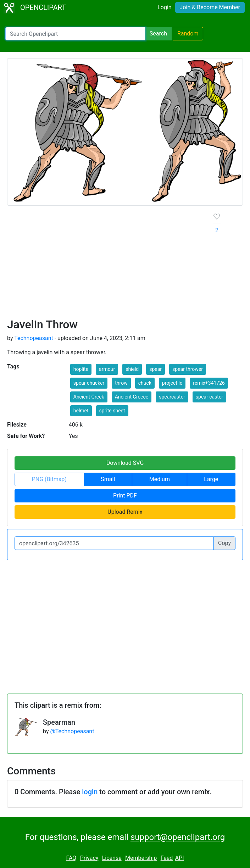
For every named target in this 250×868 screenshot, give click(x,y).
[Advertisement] (104, 265)
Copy (224, 543)
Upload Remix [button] (125, 512)
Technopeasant (34, 338)
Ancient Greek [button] (89, 397)
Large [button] (211, 479)
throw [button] (121, 383)
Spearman (59, 722)
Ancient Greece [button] (132, 397)
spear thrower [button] (188, 369)
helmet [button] (81, 411)
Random (188, 34)
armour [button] (107, 369)
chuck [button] (145, 383)
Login (164, 7)
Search (158, 34)
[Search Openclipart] (75, 34)
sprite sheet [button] (112, 411)
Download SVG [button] (125, 463)
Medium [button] (160, 479)
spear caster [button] (209, 397)
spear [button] (155, 369)
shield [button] (132, 369)
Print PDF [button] (125, 496)
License (112, 858)
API (180, 858)
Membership (141, 858)
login (90, 792)
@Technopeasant (72, 731)
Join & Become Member (210, 7)
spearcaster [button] (172, 397)
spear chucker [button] (89, 383)
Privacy (89, 858)
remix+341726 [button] (209, 383)
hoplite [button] (81, 369)
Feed (167, 858)
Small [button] (108, 479)
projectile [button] (172, 383)
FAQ (71, 858)
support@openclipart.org (178, 837)
